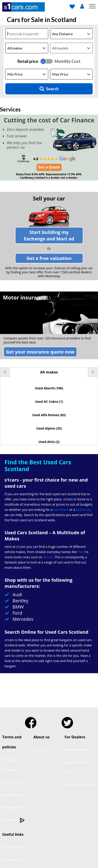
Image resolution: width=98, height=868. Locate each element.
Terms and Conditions (10, 765)
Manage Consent (15, 807)
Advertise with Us (77, 750)
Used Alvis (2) (49, 442)
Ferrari (48, 557)
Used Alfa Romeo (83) (49, 415)
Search (49, 89)
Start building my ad (49, 235)
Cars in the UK (13, 847)
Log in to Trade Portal (76, 767)
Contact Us (41, 750)
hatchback (61, 510)
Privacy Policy (12, 782)
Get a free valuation (49, 258)
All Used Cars (12, 860)
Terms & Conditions (79, 785)
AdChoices (14, 820)
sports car (83, 510)
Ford (81, 552)
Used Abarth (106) (49, 388)
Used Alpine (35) (49, 428)
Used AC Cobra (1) (49, 402)
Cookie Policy (12, 795)
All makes (49, 372)
